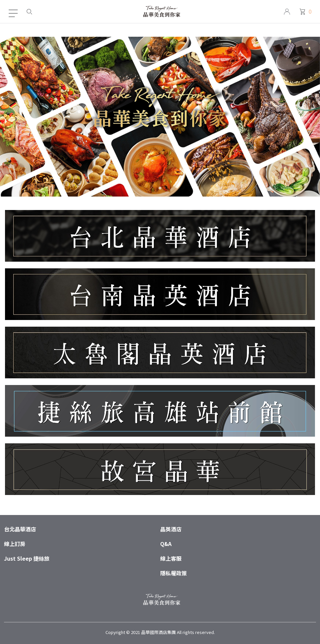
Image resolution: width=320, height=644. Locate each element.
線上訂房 (15, 544)
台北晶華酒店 (20, 529)
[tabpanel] (160, 117)
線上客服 (171, 558)
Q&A (166, 544)
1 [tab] (160, 189)
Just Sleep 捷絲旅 (27, 558)
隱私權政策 (174, 573)
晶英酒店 (171, 529)
